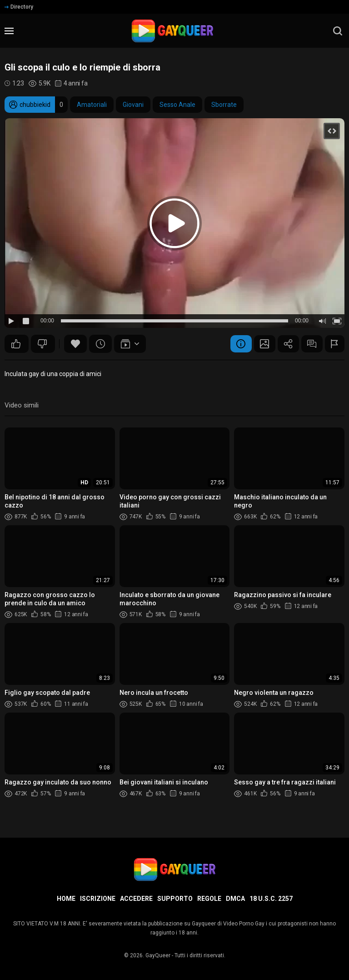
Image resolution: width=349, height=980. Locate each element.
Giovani (133, 105)
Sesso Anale (177, 105)
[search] (338, 31)
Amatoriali (92, 105)
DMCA (235, 899)
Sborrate (224, 105)
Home (66, 899)
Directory (19, 7)
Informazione (235, 344)
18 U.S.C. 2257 (271, 899)
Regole (209, 899)
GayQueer (158, 955)
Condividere (285, 344)
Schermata (260, 344)
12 (16, 344)
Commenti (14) (310, 344)
